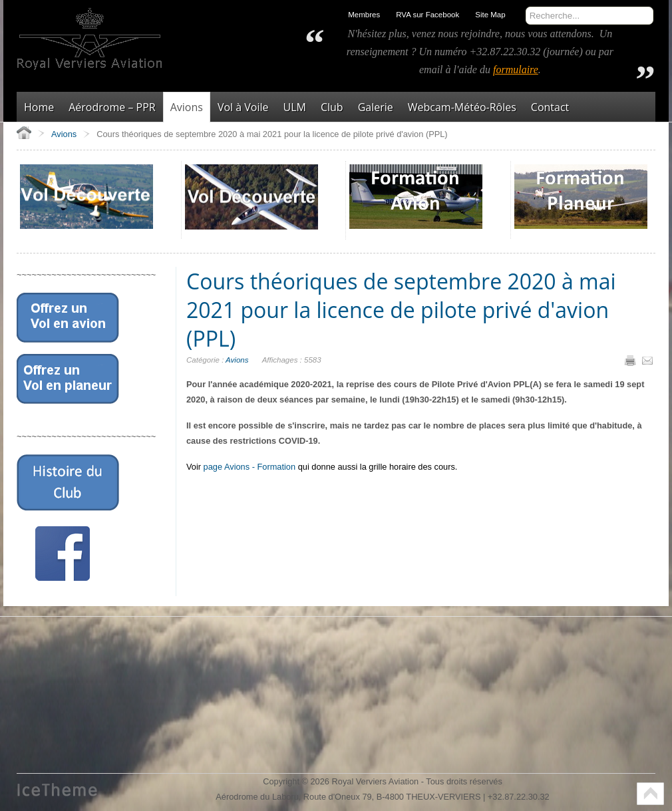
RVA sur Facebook (427, 15)
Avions (237, 360)
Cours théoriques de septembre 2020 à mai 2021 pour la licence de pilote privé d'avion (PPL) (401, 310)
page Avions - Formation (250, 467)
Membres (364, 15)
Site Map (490, 15)
